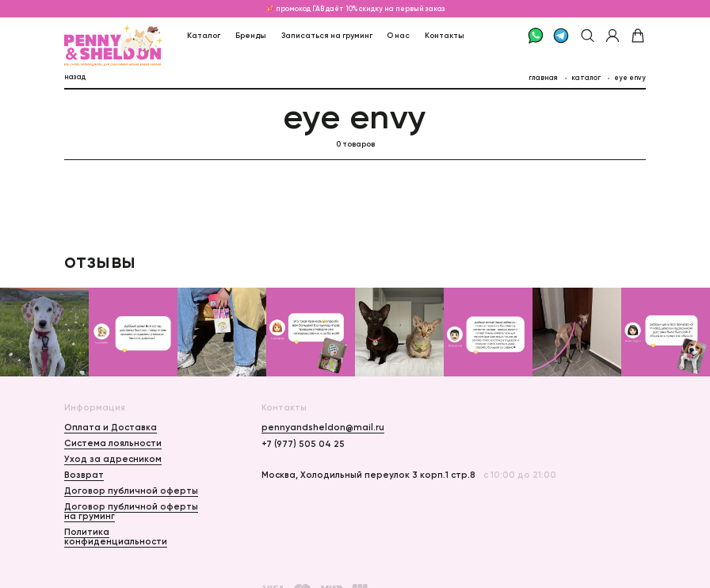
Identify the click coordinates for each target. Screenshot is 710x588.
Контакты (445, 35)
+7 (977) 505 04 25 (303, 444)
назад (75, 77)
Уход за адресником (113, 459)
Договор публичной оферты (131, 491)
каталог (586, 78)
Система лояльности (113, 443)
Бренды (251, 35)
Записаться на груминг (327, 35)
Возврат (84, 475)
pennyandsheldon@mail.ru (323, 428)
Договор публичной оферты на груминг (131, 511)
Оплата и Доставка (111, 427)
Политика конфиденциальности (116, 536)
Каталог (204, 35)
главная (543, 78)
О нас (398, 35)
